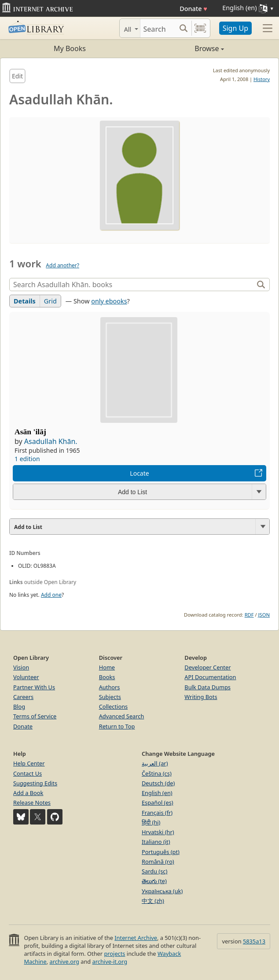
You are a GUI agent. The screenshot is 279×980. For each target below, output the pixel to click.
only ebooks (109, 301)
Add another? (62, 265)
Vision (21, 667)
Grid (50, 301)
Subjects (110, 697)
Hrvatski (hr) (158, 832)
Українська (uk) (162, 891)
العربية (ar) (155, 763)
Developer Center (207, 667)
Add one (51, 595)
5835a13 (254, 941)
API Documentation (210, 677)
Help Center (29, 763)
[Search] (158, 28)
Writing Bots (201, 697)
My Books (70, 48)
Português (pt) (161, 852)
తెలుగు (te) (154, 881)
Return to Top (117, 726)
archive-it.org (110, 962)
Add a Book (28, 793)
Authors (110, 687)
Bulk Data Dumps (207, 687)
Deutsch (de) (158, 783)
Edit (17, 76)
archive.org (64, 962)
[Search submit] (184, 28)
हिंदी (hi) (151, 822)
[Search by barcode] (200, 28)
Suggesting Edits (35, 783)
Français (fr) (157, 813)
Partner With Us (34, 687)
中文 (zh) (153, 901)
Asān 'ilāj (30, 432)
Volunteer (26, 677)
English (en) (157, 793)
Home (107, 667)
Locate (139, 473)
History (262, 79)
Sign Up (235, 28)
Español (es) (158, 802)
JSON (264, 615)
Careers (23, 697)
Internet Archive (136, 938)
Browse (182, 48)
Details (25, 301)
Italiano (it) (156, 842)
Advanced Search (122, 716)
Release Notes (32, 802)
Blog (19, 706)
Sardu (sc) (154, 871)
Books (107, 677)
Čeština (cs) (157, 773)
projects (114, 954)
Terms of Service (35, 716)
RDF (249, 615)
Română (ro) (158, 862)
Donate (193, 9)
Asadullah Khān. (51, 441)
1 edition (27, 459)
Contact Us (28, 773)
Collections (114, 706)
